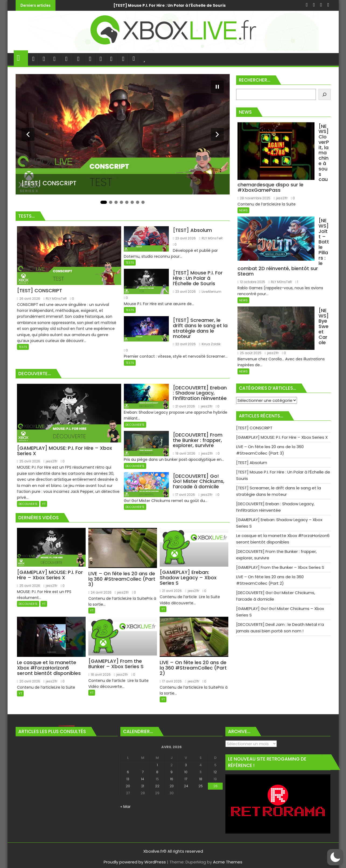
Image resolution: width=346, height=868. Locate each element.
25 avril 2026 (29, 461)
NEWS (243, 168)
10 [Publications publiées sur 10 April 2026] (186, 772)
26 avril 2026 (29, 299)
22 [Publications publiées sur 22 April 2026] (157, 786)
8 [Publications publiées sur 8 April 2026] (157, 772)
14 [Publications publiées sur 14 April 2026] (143, 779)
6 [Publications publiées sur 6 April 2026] (128, 772)
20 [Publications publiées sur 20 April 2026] (128, 786)
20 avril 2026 (29, 681)
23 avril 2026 (184, 238)
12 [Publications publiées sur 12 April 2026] (215, 772)
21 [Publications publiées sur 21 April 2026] (143, 786)
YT (44, 504)
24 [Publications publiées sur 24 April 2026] (186, 786)
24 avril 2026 (100, 592)
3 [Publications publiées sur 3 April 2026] (186, 765)
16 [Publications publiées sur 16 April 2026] (172, 779)
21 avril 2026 (184, 406)
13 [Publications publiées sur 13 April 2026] (128, 779)
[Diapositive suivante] (217, 134)
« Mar (125, 806)
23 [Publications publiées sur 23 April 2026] (172, 786)
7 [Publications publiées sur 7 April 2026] (143, 772)
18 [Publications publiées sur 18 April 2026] (201, 779)
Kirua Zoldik (210, 344)
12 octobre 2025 (251, 207)
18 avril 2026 (184, 453)
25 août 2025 (293, 249)
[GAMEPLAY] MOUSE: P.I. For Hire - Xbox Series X (142, 5)
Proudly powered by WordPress (135, 862)
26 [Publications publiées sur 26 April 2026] (215, 786)
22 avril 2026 (184, 344)
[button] (335, 857)
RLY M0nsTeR (55, 299)
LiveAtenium (210, 292)
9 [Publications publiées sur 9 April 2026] (172, 772)
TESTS (23, 347)
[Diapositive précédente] (28, 134)
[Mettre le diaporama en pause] (217, 87)
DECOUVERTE (28, 504)
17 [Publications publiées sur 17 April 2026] (186, 779)
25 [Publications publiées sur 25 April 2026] (201, 786)
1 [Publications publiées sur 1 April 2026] (157, 765)
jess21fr (50, 461)
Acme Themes (228, 862)
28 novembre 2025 (254, 155)
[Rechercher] (325, 94)
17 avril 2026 (184, 495)
